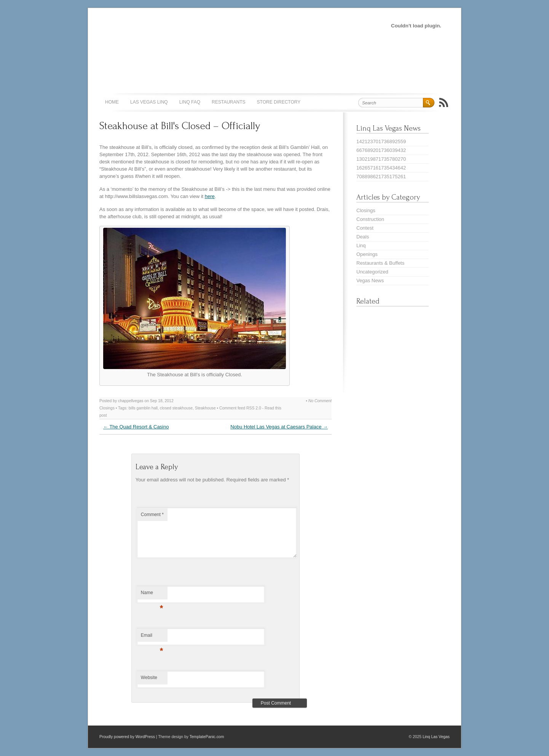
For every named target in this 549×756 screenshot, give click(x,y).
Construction (370, 219)
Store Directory (279, 102)
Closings (107, 408)
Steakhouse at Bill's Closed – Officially (180, 126)
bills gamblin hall (143, 408)
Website (149, 678)
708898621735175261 (381, 177)
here (210, 196)
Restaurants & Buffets (380, 263)
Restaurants (228, 102)
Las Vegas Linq (149, 102)
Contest (365, 228)
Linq (361, 245)
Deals (363, 237)
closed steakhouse (176, 408)
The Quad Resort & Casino (136, 427)
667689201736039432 (381, 150)
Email (152, 637)
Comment (152, 515)
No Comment (320, 401)
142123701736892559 (381, 141)
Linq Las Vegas (436, 737)
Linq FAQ (190, 102)
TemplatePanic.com (207, 737)
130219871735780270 (381, 159)
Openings (367, 254)
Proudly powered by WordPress (127, 737)
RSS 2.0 (254, 408)
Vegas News (370, 281)
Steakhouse (205, 408)
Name (152, 595)
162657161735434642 (381, 168)
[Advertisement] (227, 25)
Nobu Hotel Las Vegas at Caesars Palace (279, 427)
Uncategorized (372, 272)
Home (112, 102)
